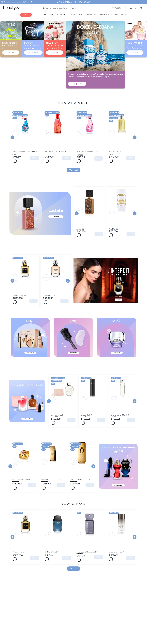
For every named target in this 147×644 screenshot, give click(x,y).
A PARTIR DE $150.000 (73, 2)
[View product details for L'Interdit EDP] (55, 283)
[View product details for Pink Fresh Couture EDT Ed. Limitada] (89, 137)
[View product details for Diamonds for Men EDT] (123, 404)
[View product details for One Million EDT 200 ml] (53, 469)
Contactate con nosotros (13, 2)
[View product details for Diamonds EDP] (63, 404)
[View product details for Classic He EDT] (93, 404)
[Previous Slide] (12, 137)
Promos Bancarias (119, 8)
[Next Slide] (135, 137)
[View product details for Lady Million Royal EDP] (24, 457)
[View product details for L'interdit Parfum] (25, 283)
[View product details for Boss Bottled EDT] (122, 137)
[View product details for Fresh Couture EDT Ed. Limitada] (25, 137)
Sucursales (29, 2)
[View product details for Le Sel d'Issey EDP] (122, 540)
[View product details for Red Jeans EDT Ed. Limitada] (58, 137)
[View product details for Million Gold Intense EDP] (82, 469)
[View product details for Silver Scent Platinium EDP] (89, 540)
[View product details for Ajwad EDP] (89, 214)
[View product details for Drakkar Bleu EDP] (58, 540)
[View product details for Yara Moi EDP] (122, 214)
